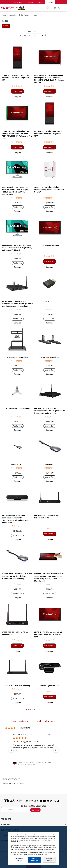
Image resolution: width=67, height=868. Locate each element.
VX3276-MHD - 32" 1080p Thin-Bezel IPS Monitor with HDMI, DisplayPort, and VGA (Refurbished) (17, 248)
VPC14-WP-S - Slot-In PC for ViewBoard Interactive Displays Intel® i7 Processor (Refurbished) (50, 411)
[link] (34, 763)
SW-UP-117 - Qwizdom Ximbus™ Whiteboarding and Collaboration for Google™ (49, 189)
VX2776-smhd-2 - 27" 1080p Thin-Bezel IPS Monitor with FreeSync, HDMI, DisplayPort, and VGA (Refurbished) (15, 191)
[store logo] (24, 8)
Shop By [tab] (6, 26)
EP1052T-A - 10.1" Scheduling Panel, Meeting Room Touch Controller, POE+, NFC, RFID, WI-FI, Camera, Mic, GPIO (17, 135)
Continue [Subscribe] (35, 810)
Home (4, 15)
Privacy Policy (23, 849)
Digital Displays (24, 15)
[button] (17, 97)
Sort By (23, 35)
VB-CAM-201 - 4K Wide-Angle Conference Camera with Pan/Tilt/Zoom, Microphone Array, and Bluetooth (16, 519)
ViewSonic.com (18, 2)
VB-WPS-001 (16, 464)
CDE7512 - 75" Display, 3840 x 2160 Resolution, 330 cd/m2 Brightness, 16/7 (48, 634)
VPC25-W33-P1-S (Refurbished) (17, 686)
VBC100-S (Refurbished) (50, 686)
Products (13, 15)
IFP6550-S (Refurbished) (50, 245)
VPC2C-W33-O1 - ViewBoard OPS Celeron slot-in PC (47, 517)
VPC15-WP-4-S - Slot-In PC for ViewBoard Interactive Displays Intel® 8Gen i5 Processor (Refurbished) (17, 304)
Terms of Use (34, 849)
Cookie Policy (44, 849)
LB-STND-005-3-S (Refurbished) (17, 408)
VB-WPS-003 (48, 464)
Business (40, 2)
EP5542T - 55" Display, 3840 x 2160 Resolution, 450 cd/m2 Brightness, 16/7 (48, 134)
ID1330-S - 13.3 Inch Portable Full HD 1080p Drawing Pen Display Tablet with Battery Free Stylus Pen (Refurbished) (49, 577)
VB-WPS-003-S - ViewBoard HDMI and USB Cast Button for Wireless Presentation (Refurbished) (17, 576)
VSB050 (46, 301)
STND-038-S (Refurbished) (50, 357)
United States (39, 806)
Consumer (50, 2)
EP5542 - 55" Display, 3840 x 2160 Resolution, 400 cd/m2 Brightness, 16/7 (16, 78)
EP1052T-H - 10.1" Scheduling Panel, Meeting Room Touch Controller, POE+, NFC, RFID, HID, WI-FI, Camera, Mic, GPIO (49, 79)
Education (30, 2)
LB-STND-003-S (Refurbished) (17, 357)
